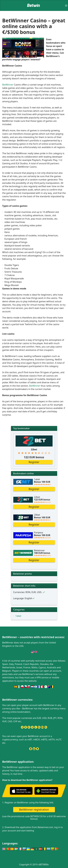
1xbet (18, 616)
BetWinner (8, 85)
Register (34, 462)
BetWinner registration (34, 810)
